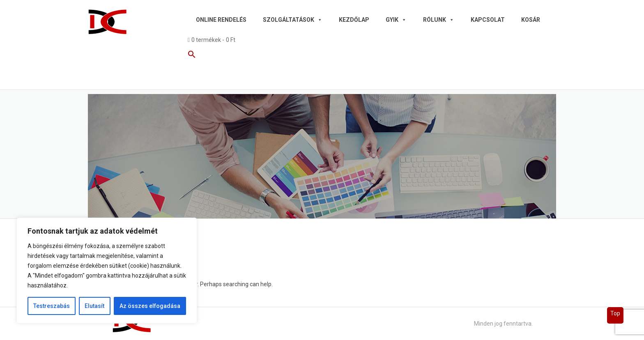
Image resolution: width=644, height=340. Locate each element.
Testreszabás (52, 306)
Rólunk (439, 20)
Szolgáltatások (293, 20)
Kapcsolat (488, 20)
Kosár (531, 20)
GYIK (396, 20)
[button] (369, 56)
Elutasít (94, 306)
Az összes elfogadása (150, 306)
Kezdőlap (354, 20)
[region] (107, 271)
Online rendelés (221, 20)
